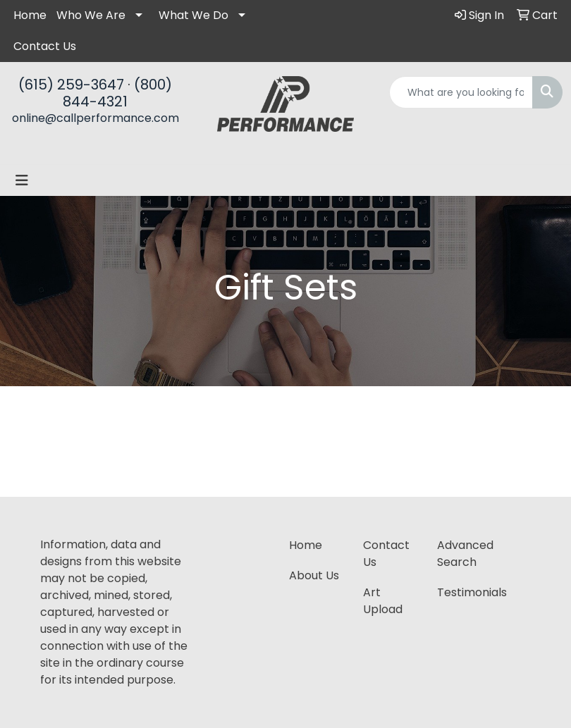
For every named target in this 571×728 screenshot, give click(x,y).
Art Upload (383, 601)
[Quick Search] (461, 92)
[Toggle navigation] (22, 180)
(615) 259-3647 (71, 85)
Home (30, 15)
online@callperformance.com (96, 118)
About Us (314, 575)
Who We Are (91, 15)
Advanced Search (465, 554)
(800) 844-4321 (117, 93)
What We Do (194, 15)
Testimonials (466, 592)
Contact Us (45, 46)
